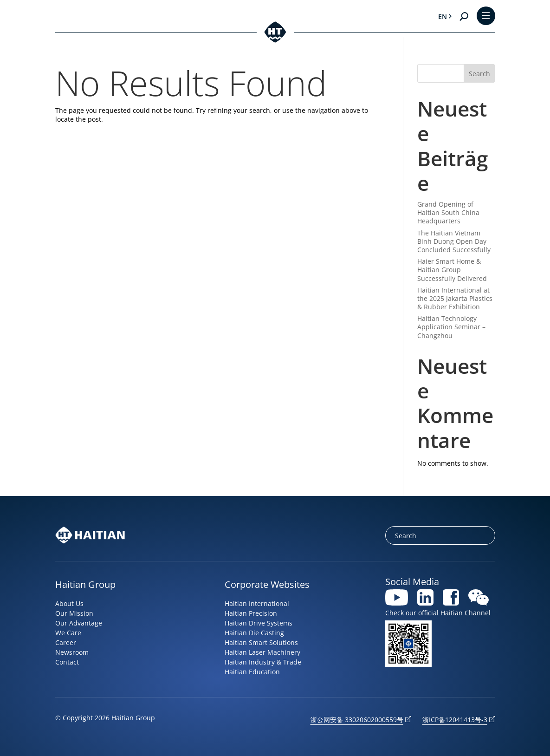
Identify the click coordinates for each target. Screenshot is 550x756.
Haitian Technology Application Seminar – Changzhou (451, 327)
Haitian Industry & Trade (263, 662)
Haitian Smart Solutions (261, 642)
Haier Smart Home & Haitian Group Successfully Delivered (452, 270)
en (443, 16)
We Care (68, 633)
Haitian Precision (251, 613)
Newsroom (72, 652)
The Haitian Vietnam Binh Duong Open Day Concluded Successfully (454, 241)
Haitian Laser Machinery (262, 652)
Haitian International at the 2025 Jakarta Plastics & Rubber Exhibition (455, 298)
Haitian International (257, 603)
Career (66, 642)
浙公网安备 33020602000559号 (357, 720)
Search (479, 74)
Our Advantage (79, 623)
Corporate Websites (267, 584)
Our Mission (74, 613)
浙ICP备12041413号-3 (455, 720)
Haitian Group (85, 584)
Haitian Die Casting (254, 633)
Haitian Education (252, 672)
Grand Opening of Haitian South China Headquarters (448, 212)
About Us (69, 603)
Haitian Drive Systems (259, 623)
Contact (67, 662)
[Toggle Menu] (486, 16)
